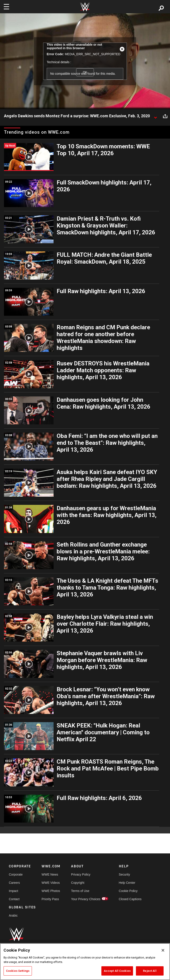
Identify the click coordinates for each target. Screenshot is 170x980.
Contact (14, 899)
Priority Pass (50, 899)
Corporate (16, 874)
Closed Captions (130, 899)
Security (125, 874)
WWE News (50, 874)
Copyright (78, 883)
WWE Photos (51, 891)
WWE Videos (51, 883)
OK (85, 72)
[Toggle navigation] (6, 7)
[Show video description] (155, 116)
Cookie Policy (128, 891)
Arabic (13, 915)
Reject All (150, 971)
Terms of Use (80, 891)
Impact (14, 891)
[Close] (163, 950)
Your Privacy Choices (86, 899)
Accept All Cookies (117, 971)
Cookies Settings (18, 971)
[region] (85, 962)
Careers (14, 883)
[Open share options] (165, 116)
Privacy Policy (81, 874)
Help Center (127, 883)
